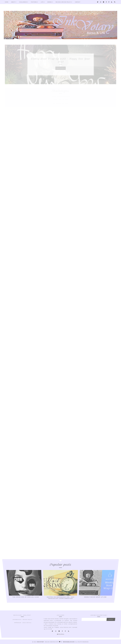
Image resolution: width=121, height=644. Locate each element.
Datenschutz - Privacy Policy (22, 624)
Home (7, 2)
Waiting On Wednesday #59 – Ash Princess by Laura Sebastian (60, 585)
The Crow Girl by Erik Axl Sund (27, 585)
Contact (78, 2)
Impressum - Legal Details (22, 624)
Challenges (24, 2)
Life (43, 2)
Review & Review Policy (64, 2)
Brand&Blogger (69, 642)
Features (34, 2)
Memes (50, 2)
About (14, 2)
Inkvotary (41, 642)
